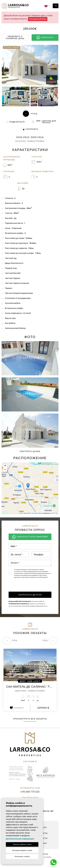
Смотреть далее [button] (30, 451)
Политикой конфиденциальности (40, 573)
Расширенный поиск (38, 19)
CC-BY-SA (54, 513)
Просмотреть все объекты (30, 719)
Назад (30, 114)
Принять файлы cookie (22, 844)
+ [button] (5, 466)
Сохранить (17, 708)
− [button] (5, 470)
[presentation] (28, 587)
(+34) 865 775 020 (30, 792)
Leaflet (21, 513)
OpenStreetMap (37, 513)
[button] (16, 122)
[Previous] (11, 640)
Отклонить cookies (22, 856)
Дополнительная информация (20, 839)
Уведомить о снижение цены (15, 37)
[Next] (49, 640)
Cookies (47, 857)
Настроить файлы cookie (22, 850)
